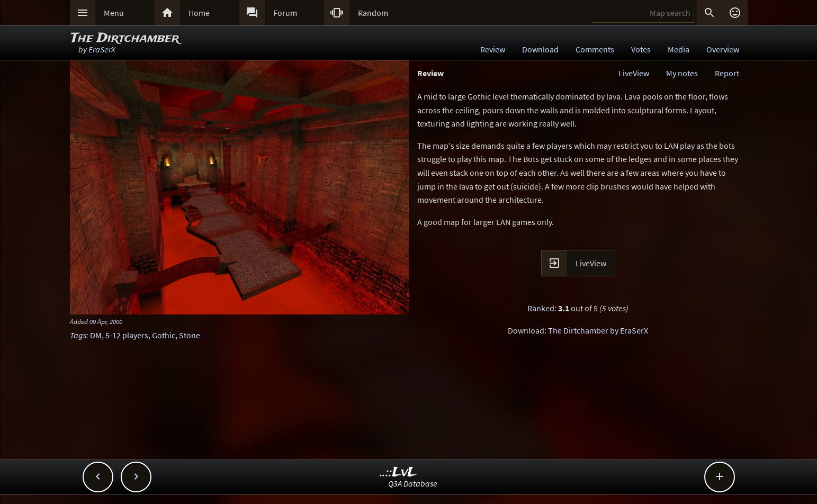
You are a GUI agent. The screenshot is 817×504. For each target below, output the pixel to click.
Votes (641, 49)
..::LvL (398, 472)
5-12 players (127, 335)
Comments (595, 49)
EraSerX (102, 49)
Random (373, 13)
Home (199, 13)
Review (493, 49)
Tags (78, 335)
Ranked (541, 308)
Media (679, 49)
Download (540, 49)
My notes (682, 73)
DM (96, 335)
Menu (114, 13)
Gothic (164, 335)
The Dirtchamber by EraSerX (598, 330)
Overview (723, 49)
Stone (190, 335)
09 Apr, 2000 (106, 321)
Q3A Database (413, 483)
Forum (285, 13)
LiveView (634, 73)
